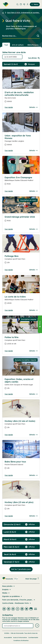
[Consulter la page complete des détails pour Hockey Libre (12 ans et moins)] (21, 425)
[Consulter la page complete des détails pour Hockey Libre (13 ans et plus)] (21, 506)
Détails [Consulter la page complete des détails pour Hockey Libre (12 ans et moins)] (33, 435)
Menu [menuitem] (35, 4)
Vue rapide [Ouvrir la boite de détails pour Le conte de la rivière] (9, 310)
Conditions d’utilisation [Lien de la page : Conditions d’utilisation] (21, 640)
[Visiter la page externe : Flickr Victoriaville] (31, 609)
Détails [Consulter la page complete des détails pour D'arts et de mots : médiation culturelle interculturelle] (33, 107)
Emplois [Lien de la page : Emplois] (7, 590)
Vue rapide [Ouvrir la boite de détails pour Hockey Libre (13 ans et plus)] (9, 516)
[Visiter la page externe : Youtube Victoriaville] (27, 609)
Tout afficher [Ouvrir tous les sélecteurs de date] (34, 58)
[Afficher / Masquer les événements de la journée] (33, 64)
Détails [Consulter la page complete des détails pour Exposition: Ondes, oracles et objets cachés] (33, 394)
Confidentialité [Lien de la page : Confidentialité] (33, 638)
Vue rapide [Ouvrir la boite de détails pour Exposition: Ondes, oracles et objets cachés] (9, 394)
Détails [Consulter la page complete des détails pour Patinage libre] (33, 270)
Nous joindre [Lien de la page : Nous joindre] (9, 586)
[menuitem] (5, 4)
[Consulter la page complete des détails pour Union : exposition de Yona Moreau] (21, 141)
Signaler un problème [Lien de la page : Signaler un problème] (12, 596)
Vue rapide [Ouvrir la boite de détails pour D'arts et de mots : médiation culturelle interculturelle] (9, 107)
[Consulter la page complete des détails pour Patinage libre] (21, 260)
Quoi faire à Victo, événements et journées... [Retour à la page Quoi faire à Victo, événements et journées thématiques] (24, 13)
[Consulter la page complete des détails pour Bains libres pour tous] (21, 466)
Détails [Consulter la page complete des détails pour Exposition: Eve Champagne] (33, 191)
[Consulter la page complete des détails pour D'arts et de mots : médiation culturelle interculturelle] (21, 98)
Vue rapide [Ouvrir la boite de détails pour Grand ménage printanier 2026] (9, 229)
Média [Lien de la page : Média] (6, 593)
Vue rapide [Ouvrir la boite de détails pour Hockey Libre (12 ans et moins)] (9, 435)
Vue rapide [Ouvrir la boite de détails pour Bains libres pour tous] (9, 475)
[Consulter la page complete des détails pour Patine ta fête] (21, 341)
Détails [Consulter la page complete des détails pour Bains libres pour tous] (33, 475)
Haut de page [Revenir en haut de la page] (32, 579)
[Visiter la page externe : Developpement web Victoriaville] (36, 609)
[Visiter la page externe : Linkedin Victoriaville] (22, 609)
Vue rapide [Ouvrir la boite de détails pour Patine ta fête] (9, 351)
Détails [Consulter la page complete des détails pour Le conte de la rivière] (33, 310)
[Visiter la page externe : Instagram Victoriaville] (18, 609)
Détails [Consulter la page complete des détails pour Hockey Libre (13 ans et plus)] (33, 516)
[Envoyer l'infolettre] (37, 626)
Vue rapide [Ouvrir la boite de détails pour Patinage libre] (9, 270)
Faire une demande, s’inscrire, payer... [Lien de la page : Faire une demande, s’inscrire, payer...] (19, 600)
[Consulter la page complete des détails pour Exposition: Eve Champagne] (21, 182)
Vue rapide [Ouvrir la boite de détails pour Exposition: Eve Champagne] (9, 191)
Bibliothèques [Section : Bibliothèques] (33, 45)
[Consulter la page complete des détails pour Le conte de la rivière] (21, 301)
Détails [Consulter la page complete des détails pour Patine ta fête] (33, 351)
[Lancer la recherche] (38, 36)
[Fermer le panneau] (40, 324)
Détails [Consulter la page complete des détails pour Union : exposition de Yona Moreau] (33, 151)
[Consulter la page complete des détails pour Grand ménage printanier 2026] (21, 220)
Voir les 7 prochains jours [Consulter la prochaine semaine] (21, 569)
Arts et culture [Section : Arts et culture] (18, 45)
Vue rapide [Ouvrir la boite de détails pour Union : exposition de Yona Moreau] (9, 151)
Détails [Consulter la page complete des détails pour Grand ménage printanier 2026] (33, 229)
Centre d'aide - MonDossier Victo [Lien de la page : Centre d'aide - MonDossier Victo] (17, 603)
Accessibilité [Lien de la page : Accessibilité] (8, 638)
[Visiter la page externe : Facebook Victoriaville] (4, 609)
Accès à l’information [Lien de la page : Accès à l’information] (20, 638)
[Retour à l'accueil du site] (4, 13)
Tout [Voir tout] (6, 45)
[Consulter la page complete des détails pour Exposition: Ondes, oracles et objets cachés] (21, 385)
